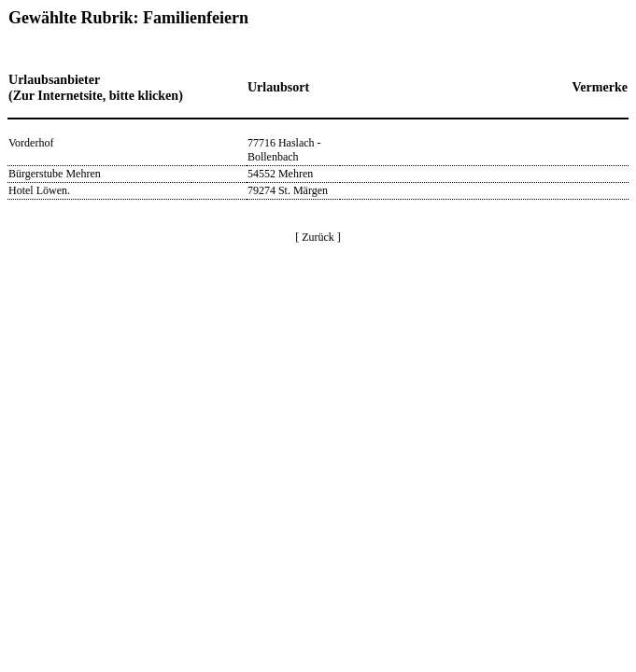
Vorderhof (31, 143)
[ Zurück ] (318, 237)
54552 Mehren (280, 174)
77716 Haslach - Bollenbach (284, 150)
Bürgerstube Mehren (55, 174)
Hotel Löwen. (39, 190)
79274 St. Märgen (288, 190)
